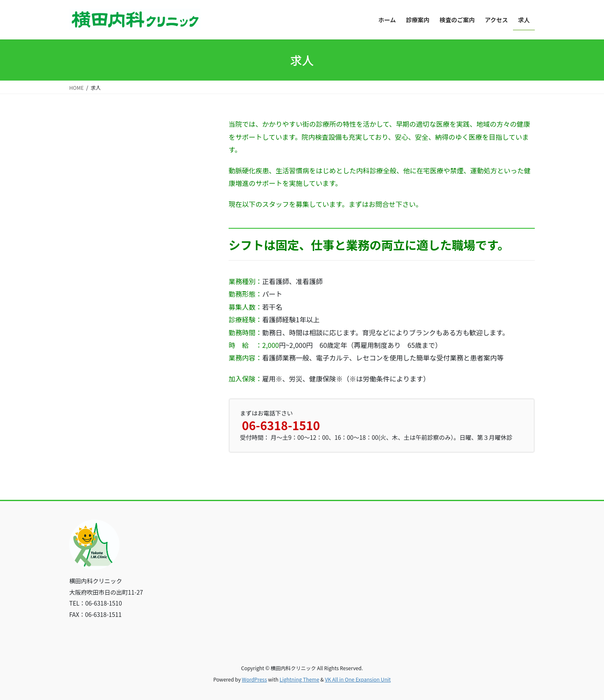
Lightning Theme (299, 679)
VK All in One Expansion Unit (358, 679)
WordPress (255, 679)
